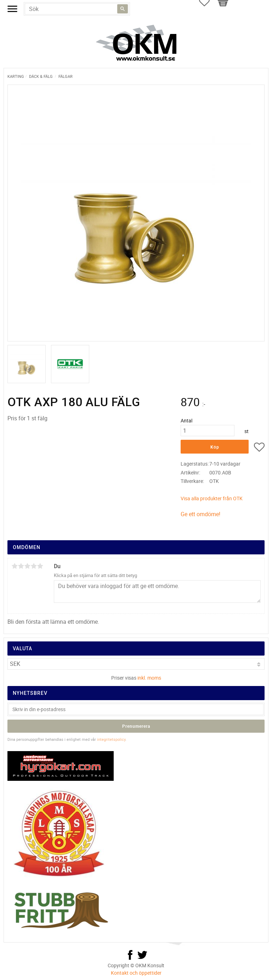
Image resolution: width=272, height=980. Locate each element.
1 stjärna (15, 566)
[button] (259, 448)
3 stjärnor (27, 566)
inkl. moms (149, 678)
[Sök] (123, 9)
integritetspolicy (111, 739)
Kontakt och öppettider (136, 973)
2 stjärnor (21, 566)
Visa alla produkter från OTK (212, 498)
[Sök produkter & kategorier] (77, 9)
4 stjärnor (34, 566)
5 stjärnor (40, 566)
